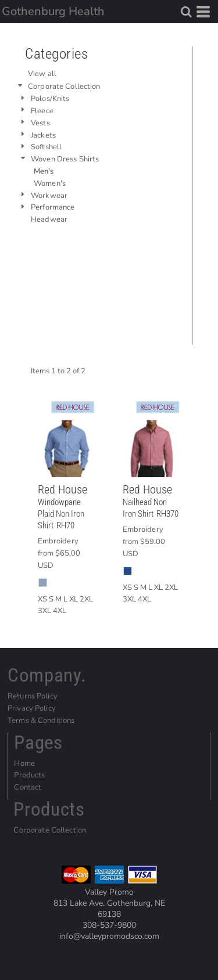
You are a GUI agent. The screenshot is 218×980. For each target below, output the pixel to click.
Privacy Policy (32, 708)
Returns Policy (33, 696)
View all (42, 74)
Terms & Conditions (41, 720)
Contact (28, 787)
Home (24, 763)
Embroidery (58, 541)
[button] (186, 12)
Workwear (49, 196)
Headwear (49, 219)
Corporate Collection (64, 87)
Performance (53, 207)
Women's (50, 183)
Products (29, 775)
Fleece (42, 111)
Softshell (46, 147)
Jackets (43, 135)
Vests (40, 123)
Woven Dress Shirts (65, 159)
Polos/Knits (50, 99)
